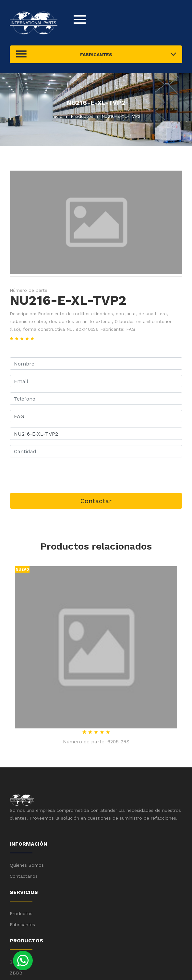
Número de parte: (29, 290)
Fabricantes (22, 924)
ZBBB (16, 973)
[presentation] (59, 475)
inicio (57, 116)
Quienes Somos (27, 865)
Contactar (96, 501)
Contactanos (24, 876)
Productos (21, 913)
